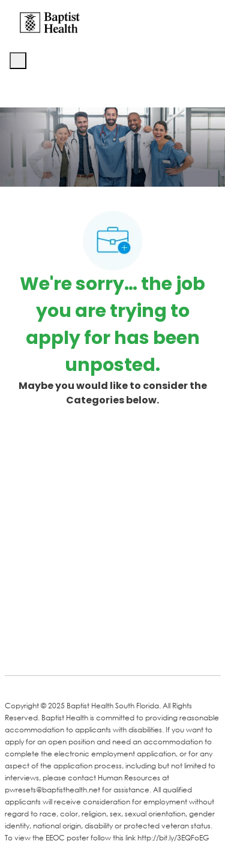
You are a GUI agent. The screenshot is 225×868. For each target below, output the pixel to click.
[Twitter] (108, 649)
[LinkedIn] (60, 649)
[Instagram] (156, 649)
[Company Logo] (50, 22)
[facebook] (18, 648)
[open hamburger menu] (18, 61)
